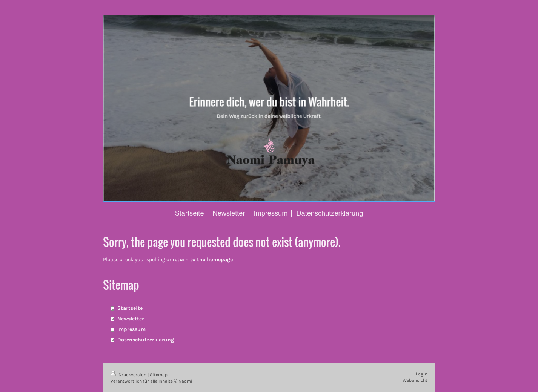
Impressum (131, 329)
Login (422, 374)
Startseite (130, 308)
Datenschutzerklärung (146, 340)
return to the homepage (203, 260)
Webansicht (415, 380)
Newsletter (131, 319)
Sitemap (159, 375)
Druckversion (129, 375)
